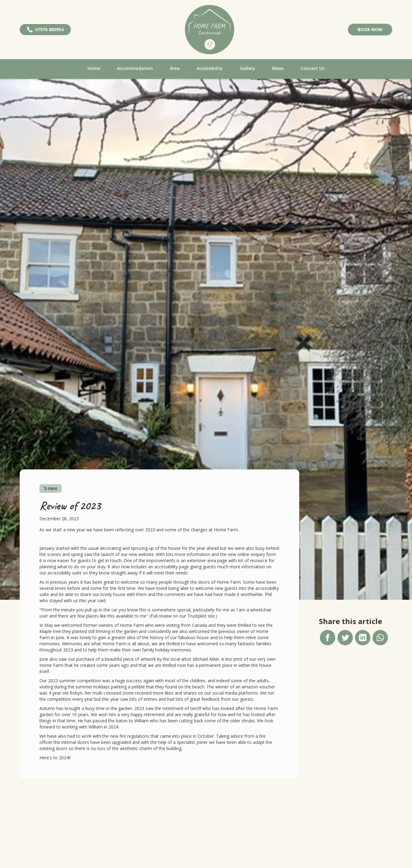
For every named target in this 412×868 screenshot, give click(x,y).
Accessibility (210, 68)
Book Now (370, 29)
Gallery (248, 68)
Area (175, 68)
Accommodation (135, 68)
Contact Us (312, 68)
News (278, 68)
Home (94, 68)
